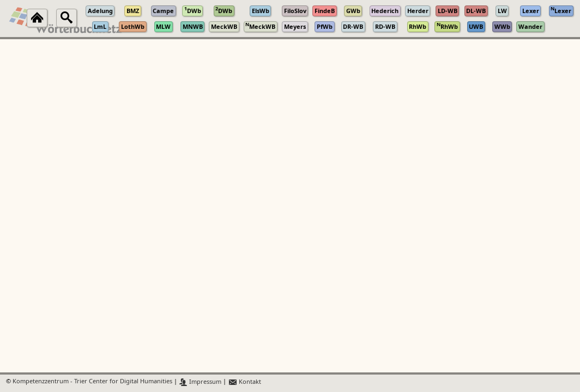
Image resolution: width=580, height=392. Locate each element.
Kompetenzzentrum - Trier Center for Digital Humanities (92, 382)
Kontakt (244, 382)
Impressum (200, 382)
